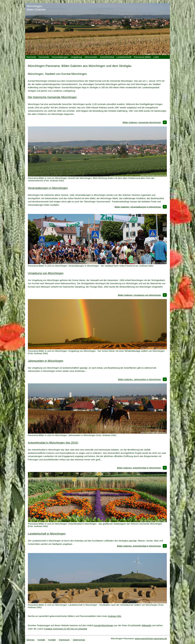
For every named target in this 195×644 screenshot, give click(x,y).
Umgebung (76, 57)
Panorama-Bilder (142, 57)
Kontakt (41, 640)
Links (156, 57)
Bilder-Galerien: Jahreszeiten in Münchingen (139, 379)
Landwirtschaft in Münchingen (47, 534)
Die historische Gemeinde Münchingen (52, 97)
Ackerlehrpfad (107, 57)
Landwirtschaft (124, 57)
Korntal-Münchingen (104, 625)
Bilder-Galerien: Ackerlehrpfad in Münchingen (139, 468)
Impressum (64, 640)
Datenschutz (79, 640)
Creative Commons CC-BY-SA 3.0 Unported (66, 629)
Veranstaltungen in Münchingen (48, 188)
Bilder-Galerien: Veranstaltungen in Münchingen (138, 207)
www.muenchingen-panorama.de (151, 639)
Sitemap (30, 640)
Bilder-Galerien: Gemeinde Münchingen (142, 122)
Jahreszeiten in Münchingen (46, 361)
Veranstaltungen (60, 57)
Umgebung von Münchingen (46, 273)
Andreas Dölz (115, 616)
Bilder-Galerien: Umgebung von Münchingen (140, 295)
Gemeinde (44, 57)
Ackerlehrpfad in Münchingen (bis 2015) (53, 443)
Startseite (31, 57)
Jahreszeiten (91, 57)
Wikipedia (146, 625)
